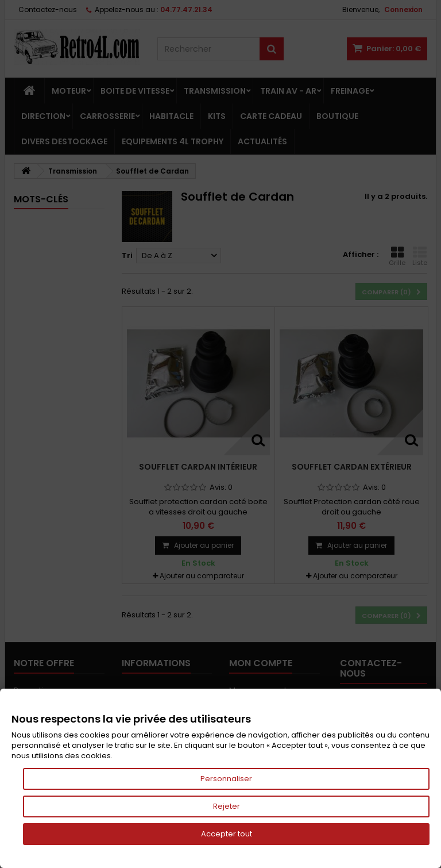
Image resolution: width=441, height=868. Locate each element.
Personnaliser (226, 779)
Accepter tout (227, 834)
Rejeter (227, 806)
